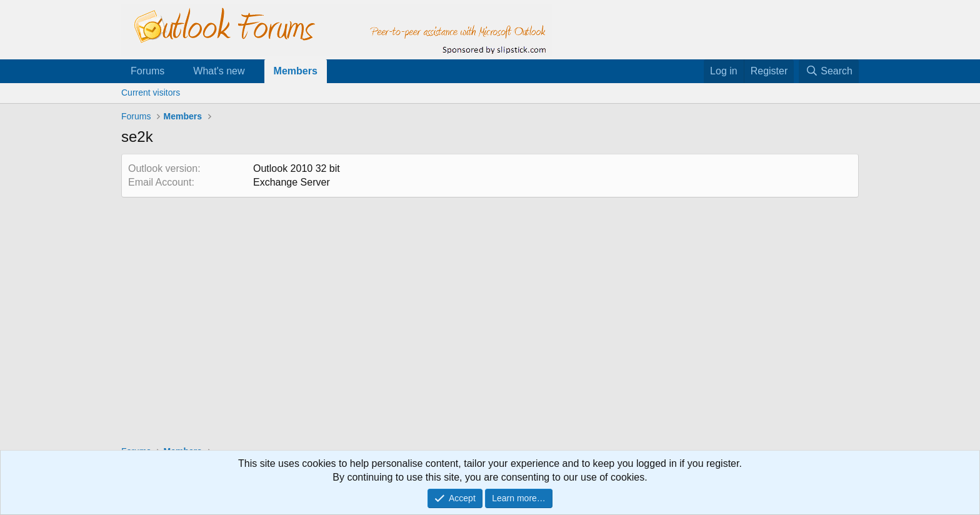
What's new (219, 71)
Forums (147, 71)
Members (296, 71)
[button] (175, 71)
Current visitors (151, 92)
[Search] (829, 71)
